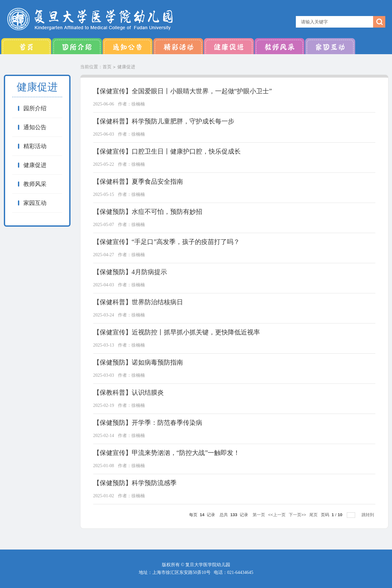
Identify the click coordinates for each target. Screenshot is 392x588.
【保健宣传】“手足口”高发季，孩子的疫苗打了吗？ (167, 242)
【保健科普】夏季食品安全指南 (138, 181)
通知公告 (128, 46)
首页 (26, 46)
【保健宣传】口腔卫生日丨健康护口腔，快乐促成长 (167, 151)
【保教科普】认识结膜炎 (129, 392)
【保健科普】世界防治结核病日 (138, 302)
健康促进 (229, 46)
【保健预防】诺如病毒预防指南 (138, 362)
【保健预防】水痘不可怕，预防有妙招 (148, 212)
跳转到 (368, 515)
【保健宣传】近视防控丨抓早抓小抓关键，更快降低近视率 (177, 332)
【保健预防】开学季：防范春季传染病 (148, 423)
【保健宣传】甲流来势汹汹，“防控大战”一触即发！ (167, 453)
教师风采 (279, 46)
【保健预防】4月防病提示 (130, 272)
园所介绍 (77, 46)
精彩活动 (178, 46)
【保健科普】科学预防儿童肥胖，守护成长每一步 (164, 121)
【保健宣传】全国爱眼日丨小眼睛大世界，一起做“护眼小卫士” (183, 91)
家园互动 (330, 46)
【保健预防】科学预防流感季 (135, 483)
